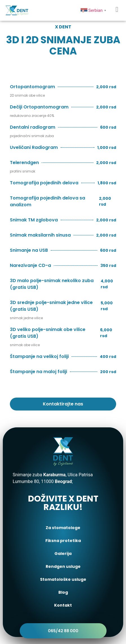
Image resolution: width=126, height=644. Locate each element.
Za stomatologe (63, 528)
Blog (63, 592)
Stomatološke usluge (63, 579)
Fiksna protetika (63, 541)
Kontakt (63, 605)
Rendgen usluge (63, 566)
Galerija (63, 554)
